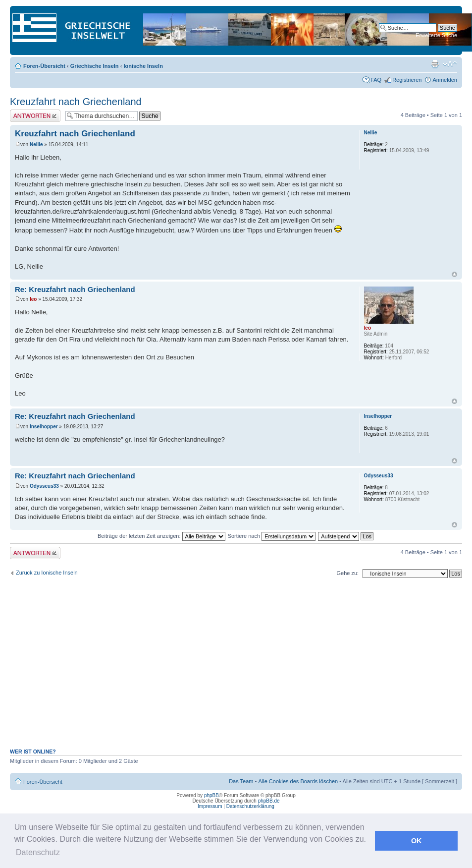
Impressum (210, 806)
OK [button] (417, 841)
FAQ (376, 80)
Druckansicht (435, 64)
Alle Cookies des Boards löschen (298, 781)
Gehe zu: (347, 573)
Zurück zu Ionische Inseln (47, 573)
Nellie (36, 145)
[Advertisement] (236, 668)
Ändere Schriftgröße (450, 64)
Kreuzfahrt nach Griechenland (76, 102)
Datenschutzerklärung (250, 806)
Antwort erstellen (35, 116)
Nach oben (454, 274)
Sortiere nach (272, 536)
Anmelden (445, 80)
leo (33, 299)
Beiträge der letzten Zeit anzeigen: (161, 536)
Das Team (241, 781)
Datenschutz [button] (38, 852)
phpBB (211, 795)
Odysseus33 (44, 486)
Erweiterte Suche (436, 35)
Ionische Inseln (143, 66)
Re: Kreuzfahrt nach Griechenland (75, 289)
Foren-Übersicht (44, 66)
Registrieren (407, 80)
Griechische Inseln (95, 66)
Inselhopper (44, 427)
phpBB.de (269, 801)
